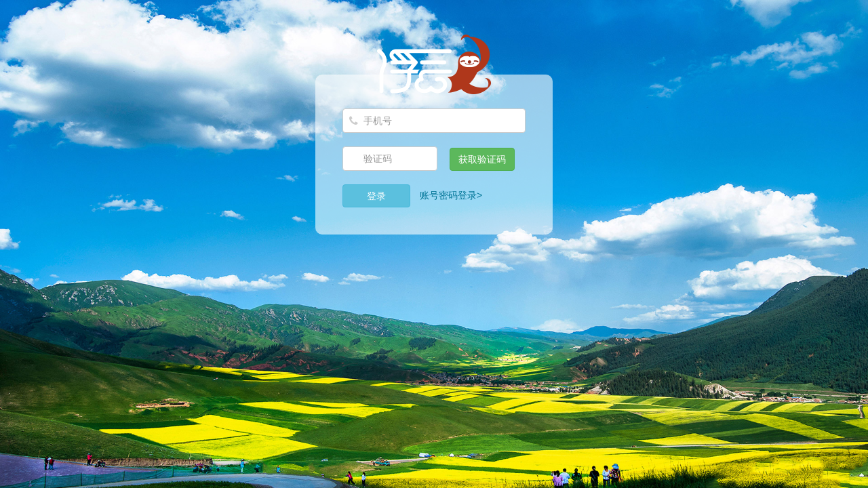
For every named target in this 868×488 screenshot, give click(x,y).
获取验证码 (482, 159)
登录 (376, 196)
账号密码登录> (451, 195)
